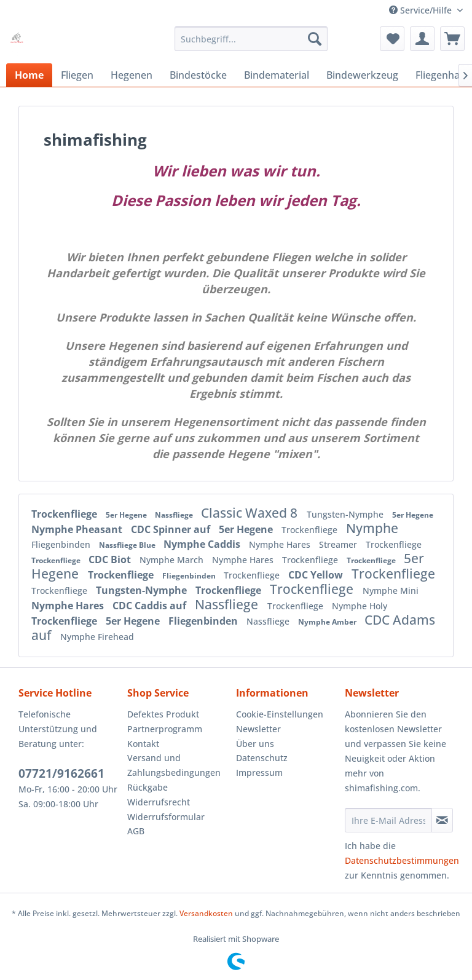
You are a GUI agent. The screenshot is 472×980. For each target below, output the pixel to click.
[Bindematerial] (277, 75)
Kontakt (143, 744)
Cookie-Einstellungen (280, 714)
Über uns (255, 744)
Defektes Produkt (163, 714)
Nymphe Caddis (203, 544)
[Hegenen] (132, 75)
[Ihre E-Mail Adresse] (388, 820)
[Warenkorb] (452, 39)
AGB (136, 831)
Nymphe (372, 528)
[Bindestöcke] (198, 75)
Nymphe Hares (281, 544)
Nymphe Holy (360, 606)
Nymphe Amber (328, 622)
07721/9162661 (61, 773)
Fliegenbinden (62, 544)
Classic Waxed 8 (251, 513)
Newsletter (258, 729)
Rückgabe (147, 787)
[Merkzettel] (392, 39)
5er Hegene (127, 515)
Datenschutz (262, 758)
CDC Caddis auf (151, 606)
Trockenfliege (65, 514)
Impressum (259, 773)
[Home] (29, 75)
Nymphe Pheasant (78, 529)
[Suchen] (315, 39)
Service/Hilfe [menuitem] (422, 10)
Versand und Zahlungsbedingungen (174, 765)
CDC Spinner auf (172, 529)
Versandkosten (206, 913)
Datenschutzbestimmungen (402, 860)
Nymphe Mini (391, 591)
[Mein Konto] (422, 39)
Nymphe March (173, 560)
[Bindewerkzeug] (362, 75)
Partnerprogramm (165, 729)
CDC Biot (111, 559)
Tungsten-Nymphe (346, 514)
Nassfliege (175, 515)
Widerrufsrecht (159, 802)
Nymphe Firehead (97, 637)
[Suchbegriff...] (251, 39)
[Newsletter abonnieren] (442, 820)
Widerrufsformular (166, 817)
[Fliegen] (77, 75)
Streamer (339, 544)
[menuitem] (251, 39)
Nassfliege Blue (128, 545)
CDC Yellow (317, 575)
